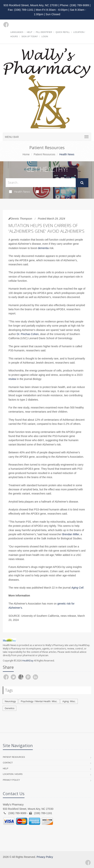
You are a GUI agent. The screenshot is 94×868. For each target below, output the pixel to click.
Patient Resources (44, 154)
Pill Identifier (44, 32)
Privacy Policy (11, 780)
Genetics (10, 708)
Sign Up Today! (30, 36)
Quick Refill (63, 32)
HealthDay (28, 661)
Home (26, 154)
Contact (8, 763)
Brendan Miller (71, 534)
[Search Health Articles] (41, 183)
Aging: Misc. (69, 701)
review (12, 379)
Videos (43, 192)
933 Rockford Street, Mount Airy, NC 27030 (31, 5)
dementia (43, 248)
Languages (17, 32)
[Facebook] (6, 25)
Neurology (10, 701)
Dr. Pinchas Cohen (28, 334)
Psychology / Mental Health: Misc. (39, 701)
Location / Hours (13, 774)
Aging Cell (77, 588)
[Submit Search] (82, 183)
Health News (20, 192)
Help (29, 32)
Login (45, 36)
